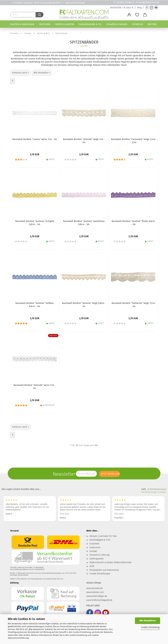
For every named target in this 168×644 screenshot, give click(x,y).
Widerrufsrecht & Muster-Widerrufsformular (111, 562)
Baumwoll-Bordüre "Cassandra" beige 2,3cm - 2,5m (133, 141)
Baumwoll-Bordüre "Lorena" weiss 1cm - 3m (35, 139)
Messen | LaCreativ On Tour (103, 536)
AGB (92, 566)
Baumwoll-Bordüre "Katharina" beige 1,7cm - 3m (133, 305)
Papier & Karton (65, 24)
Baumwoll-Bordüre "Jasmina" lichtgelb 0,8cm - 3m (35, 223)
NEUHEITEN (116, 8)
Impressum (95, 547)
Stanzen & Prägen (117, 24)
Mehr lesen (65, 513)
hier (62, 579)
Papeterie (45, 24)
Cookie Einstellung (150, 627)
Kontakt (93, 551)
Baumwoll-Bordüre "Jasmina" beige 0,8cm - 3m (84, 305)
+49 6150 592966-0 (125, 2)
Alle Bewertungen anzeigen (154, 492)
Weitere (152, 24)
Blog (139, 8)
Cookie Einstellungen (100, 574)
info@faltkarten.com (149, 2)
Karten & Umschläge (22, 24)
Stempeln (137, 24)
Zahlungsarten (97, 559)
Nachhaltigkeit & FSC (100, 540)
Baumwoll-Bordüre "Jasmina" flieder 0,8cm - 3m (133, 223)
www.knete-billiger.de (97, 596)
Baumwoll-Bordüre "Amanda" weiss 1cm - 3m (35, 387)
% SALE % (129, 8)
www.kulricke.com (95, 592)
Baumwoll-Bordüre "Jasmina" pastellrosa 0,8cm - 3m (84, 223)
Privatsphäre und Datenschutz (104, 570)
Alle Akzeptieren (148, 621)
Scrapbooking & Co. (90, 24)
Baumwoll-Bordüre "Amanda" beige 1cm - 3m (84, 141)
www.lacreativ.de (95, 588)
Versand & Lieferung (100, 555)
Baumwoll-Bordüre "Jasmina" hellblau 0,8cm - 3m (35, 305)
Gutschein (95, 544)
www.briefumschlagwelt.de (99, 600)
